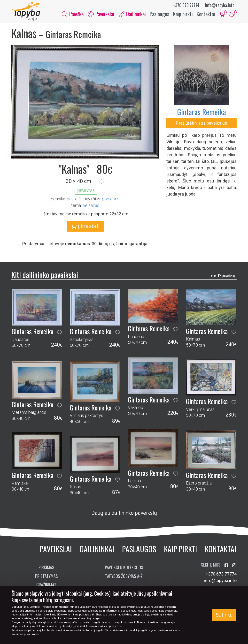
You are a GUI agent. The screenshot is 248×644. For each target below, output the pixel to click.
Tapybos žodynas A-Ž (124, 577)
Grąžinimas (46, 585)
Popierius (111, 199)
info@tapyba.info (220, 5)
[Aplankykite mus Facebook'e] (227, 566)
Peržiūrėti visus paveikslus (201, 124)
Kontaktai (206, 14)
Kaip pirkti (183, 14)
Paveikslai (56, 549)
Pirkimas (46, 568)
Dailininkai (97, 549)
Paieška (73, 14)
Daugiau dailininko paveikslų (124, 513)
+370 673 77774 (186, 5)
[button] (101, 182)
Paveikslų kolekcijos (124, 568)
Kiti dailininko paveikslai (45, 275)
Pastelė (74, 199)
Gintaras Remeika (201, 112)
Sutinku (224, 615)
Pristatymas (46, 577)
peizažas (91, 206)
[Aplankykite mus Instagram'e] (234, 566)
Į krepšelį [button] (85, 227)
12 (223, 276)
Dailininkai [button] (132, 14)
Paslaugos (159, 14)
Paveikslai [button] (101, 14)
